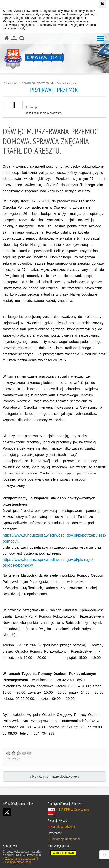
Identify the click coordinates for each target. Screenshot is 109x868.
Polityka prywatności (19, 862)
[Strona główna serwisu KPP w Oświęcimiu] (6, 38)
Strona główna (12, 83)
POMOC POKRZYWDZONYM (38, 83)
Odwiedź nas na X (7, 812)
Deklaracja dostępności (66, 839)
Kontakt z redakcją (63, 827)
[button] (100, 39)
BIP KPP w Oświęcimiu (74, 810)
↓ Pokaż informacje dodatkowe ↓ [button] (54, 776)
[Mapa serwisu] (14, 38)
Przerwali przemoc (66, 83)
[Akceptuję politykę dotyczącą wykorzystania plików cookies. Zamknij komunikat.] (102, 4)
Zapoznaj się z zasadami (22, 859)
